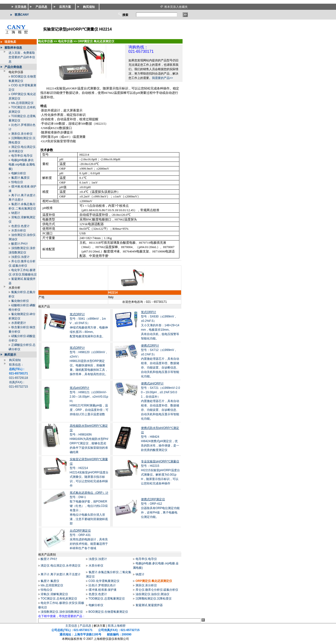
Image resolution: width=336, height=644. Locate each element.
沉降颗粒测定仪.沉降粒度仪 (154, 599)
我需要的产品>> (162, 78)
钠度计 (16, 213)
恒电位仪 (17, 182)
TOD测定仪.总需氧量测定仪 (106, 599)
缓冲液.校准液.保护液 (103, 590)
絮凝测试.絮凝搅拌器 (149, 605)
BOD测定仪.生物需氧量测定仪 (108, 612)
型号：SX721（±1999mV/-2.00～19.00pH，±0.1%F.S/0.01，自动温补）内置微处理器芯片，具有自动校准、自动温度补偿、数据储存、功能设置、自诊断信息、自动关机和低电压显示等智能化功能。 (160, 401)
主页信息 (71, 626)
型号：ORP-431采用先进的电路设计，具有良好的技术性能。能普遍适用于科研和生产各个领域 (89, 539)
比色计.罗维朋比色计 (102, 585)
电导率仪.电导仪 (22, 156)
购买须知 (15, 360)
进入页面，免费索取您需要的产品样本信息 (22, 57)
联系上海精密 (117, 626)
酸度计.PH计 (20, 244)
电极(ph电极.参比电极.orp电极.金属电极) (22, 164)
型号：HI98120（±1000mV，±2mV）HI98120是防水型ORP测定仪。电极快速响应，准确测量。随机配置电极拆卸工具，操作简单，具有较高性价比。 (89, 361)
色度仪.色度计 (20, 226)
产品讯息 (85, 626)
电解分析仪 (19, 173)
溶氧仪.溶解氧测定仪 (54, 594)
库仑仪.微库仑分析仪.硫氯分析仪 (157, 590)
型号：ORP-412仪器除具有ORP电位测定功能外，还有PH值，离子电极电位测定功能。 (160, 508)
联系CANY (22, 15)
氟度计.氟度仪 (20, 178)
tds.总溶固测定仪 (22, 103)
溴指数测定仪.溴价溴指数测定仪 (62, 612)
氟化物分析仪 (20, 301)
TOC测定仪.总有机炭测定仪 (59, 599)
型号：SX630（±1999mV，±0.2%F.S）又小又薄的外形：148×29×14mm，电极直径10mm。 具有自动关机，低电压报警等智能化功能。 (160, 325)
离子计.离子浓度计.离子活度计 (61, 574)
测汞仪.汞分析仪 (22, 134)
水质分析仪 (19, 230)
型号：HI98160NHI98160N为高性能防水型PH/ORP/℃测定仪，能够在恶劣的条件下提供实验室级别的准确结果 (89, 439)
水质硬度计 (19, 323)
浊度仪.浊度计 (20, 257)
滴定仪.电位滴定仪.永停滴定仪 (61, 566)
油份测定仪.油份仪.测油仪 (153, 594)
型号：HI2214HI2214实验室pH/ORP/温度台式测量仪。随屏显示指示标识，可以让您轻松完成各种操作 (89, 472)
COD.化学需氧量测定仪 (104, 581)
